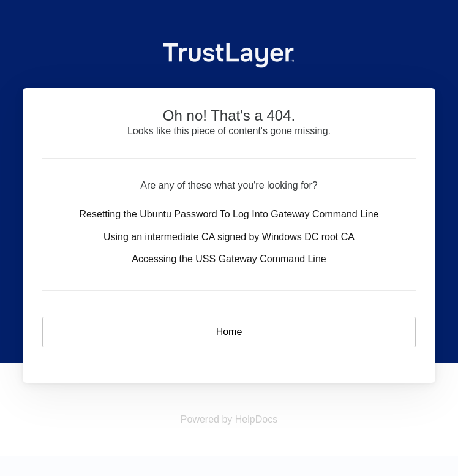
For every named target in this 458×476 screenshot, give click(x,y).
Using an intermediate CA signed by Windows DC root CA (229, 237)
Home (229, 332)
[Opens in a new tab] (229, 419)
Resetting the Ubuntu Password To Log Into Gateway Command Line (229, 214)
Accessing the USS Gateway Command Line (229, 259)
